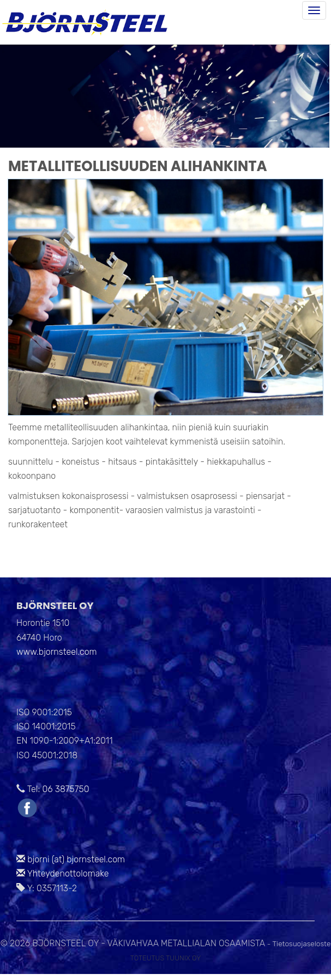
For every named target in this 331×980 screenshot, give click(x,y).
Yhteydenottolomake (68, 874)
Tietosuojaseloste (302, 944)
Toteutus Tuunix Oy (165, 958)
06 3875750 (65, 789)
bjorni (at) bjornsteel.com (76, 859)
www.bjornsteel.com (57, 652)
